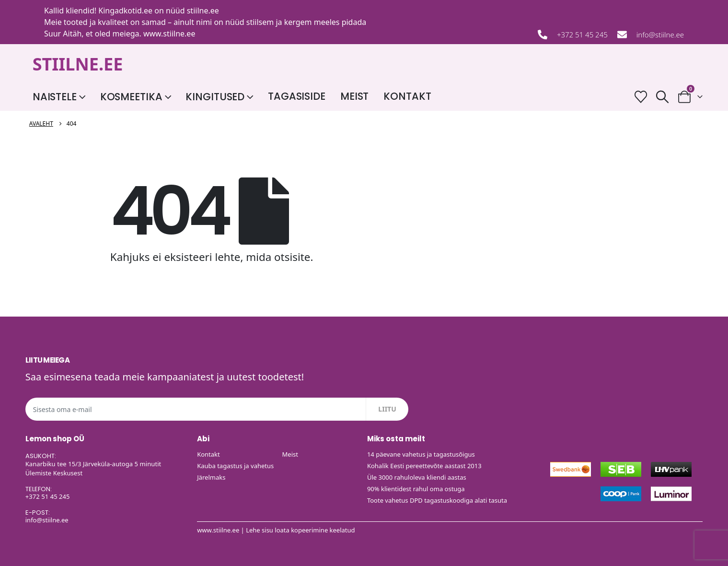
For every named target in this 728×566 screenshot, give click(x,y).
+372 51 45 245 (582, 35)
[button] (663, 97)
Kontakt (407, 96)
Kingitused (215, 97)
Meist (354, 96)
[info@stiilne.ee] (622, 35)
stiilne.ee (203, 11)
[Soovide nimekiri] (641, 97)
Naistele (55, 97)
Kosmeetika (131, 97)
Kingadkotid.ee (125, 11)
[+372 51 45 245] (543, 35)
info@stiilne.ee (660, 35)
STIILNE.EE (78, 64)
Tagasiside (297, 96)
